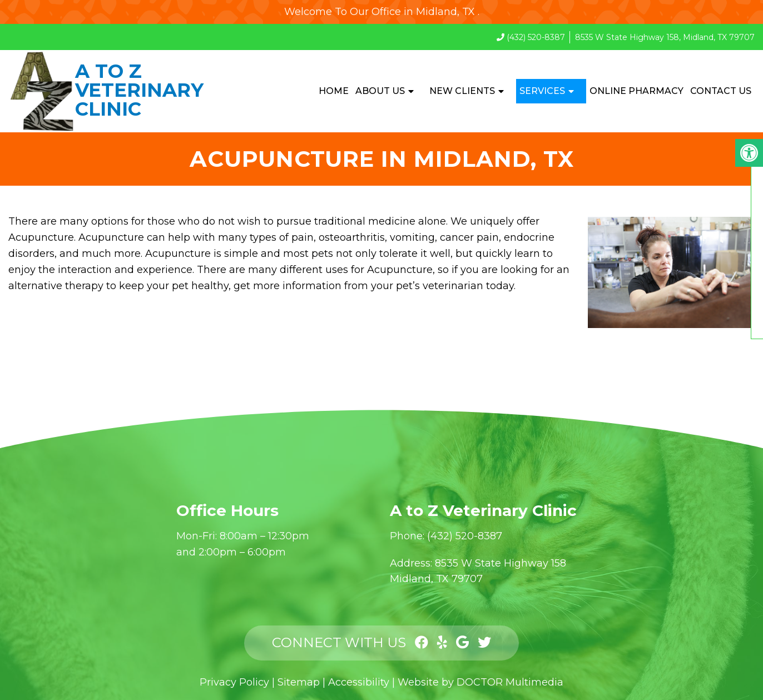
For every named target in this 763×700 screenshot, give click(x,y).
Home (334, 91)
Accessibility (359, 682)
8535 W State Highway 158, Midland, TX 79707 (665, 37)
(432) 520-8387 (536, 37)
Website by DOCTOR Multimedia (480, 682)
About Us (380, 91)
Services (542, 91)
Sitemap (299, 682)
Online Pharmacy (636, 91)
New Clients (462, 91)
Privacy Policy (234, 682)
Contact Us (721, 91)
